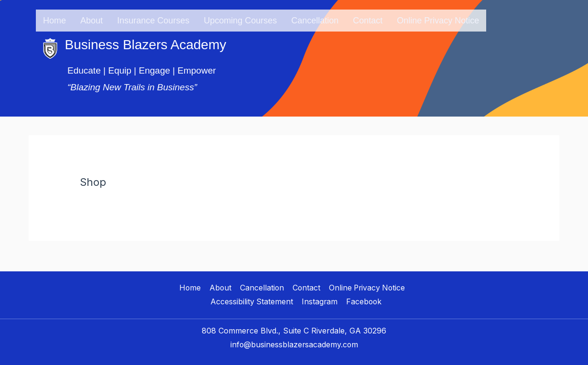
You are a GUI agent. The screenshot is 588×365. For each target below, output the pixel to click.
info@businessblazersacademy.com (294, 341)
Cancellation (315, 19)
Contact (368, 19)
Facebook (363, 298)
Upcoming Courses (240, 19)
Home (54, 19)
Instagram (319, 298)
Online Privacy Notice (438, 19)
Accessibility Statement (252, 298)
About (92, 19)
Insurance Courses (153, 19)
